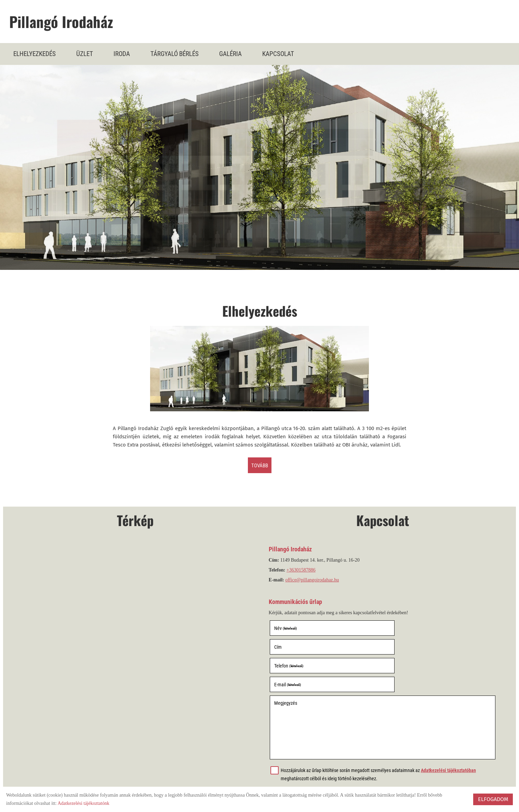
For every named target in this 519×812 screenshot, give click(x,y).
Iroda (122, 53)
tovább (260, 466)
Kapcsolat (278, 53)
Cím (392, 630)
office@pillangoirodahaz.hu (313, 582)
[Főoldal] (263, 23)
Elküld (281, 763)
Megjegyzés (287, 667)
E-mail (401, 648)
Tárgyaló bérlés (175, 53)
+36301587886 (302, 572)
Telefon (290, 648)
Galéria (230, 53)
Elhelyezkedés (35, 53)
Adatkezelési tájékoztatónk (83, 803)
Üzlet (85, 53)
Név (287, 630)
